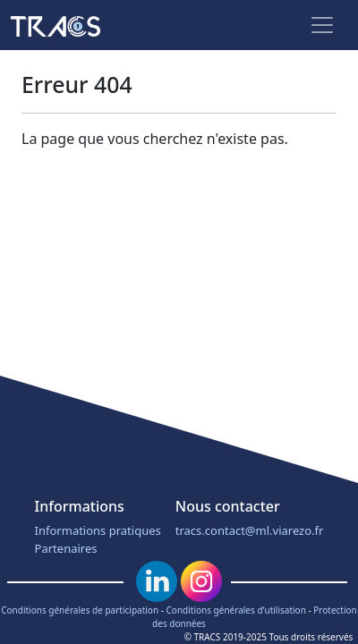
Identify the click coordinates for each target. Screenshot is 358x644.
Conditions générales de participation (80, 610)
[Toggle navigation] (322, 25)
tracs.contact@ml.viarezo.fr (250, 530)
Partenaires (66, 548)
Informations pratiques (98, 530)
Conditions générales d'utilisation (236, 610)
